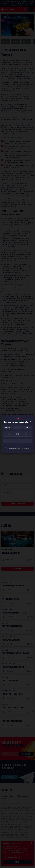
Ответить (17, 441)
